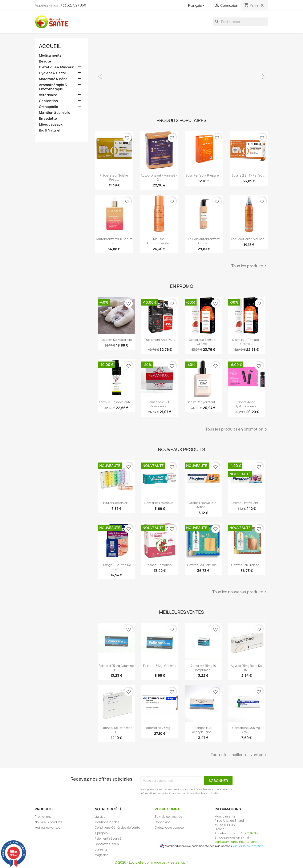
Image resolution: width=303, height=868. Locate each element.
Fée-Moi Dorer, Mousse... (249, 239)
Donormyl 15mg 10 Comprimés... (203, 668)
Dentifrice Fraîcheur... (160, 503)
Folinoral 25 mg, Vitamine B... (116, 668)
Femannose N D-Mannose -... (160, 404)
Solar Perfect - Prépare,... (204, 175)
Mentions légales (107, 822)
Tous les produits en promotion (237, 429)
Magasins (102, 855)
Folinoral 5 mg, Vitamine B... (160, 668)
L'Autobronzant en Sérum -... (114, 241)
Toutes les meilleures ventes (239, 755)
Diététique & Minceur (56, 67)
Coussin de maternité (116, 340)
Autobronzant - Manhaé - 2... (159, 177)
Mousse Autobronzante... (159, 241)
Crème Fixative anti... (247, 503)
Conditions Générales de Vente (117, 827)
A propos (101, 833)
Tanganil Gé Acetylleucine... (203, 730)
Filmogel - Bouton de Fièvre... (116, 567)
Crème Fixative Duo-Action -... (203, 505)
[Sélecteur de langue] (197, 6)
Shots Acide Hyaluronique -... (247, 404)
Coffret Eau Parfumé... (203, 565)
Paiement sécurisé (108, 838)
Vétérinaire (48, 95)
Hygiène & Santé (52, 73)
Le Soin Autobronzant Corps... (204, 241)
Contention (48, 101)
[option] (181, 74)
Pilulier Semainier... (116, 503)
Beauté (45, 61)
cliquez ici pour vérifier (248, 846)
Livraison (101, 817)
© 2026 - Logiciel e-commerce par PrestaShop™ (152, 862)
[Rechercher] (241, 22)
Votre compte (168, 809)
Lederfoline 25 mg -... (160, 728)
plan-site (101, 849)
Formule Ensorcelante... (116, 402)
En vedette (48, 119)
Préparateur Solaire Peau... (114, 177)
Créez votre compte (169, 827)
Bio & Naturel (50, 130)
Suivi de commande (168, 817)
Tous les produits (250, 266)
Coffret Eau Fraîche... (247, 565)
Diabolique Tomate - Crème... (203, 342)
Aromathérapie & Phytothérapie (53, 87)
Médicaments (50, 55)
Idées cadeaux (51, 124)
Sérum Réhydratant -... (203, 402)
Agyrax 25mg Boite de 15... (247, 668)
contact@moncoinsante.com (236, 842)
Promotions (43, 817)
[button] (108, 74)
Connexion (163, 822)
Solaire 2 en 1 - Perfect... (249, 175)
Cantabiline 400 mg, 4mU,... (247, 730)
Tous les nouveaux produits (240, 592)
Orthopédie (49, 107)
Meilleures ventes (48, 827)
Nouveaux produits (49, 822)
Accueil (50, 46)
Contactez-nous (107, 844)
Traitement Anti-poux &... (160, 342)
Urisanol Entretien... (160, 565)
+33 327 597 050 (73, 5)
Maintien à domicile (55, 113)
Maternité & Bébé (53, 79)
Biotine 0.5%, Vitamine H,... (116, 730)
